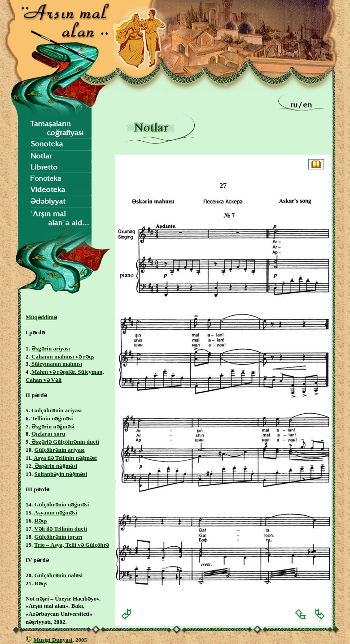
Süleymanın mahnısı (56, 364)
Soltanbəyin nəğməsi (61, 474)
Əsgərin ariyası (51, 348)
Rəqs (41, 521)
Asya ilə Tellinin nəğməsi (65, 458)
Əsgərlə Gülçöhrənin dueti (65, 442)
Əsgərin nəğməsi (53, 426)
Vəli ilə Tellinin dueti (60, 529)
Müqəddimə (41, 317)
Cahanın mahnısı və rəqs (62, 357)
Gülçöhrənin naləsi (59, 575)
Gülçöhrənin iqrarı (59, 537)
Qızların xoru (48, 434)
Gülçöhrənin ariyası (57, 410)
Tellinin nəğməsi (52, 418)
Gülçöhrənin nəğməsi (62, 504)
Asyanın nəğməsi (55, 512)
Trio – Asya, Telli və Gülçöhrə (72, 545)
